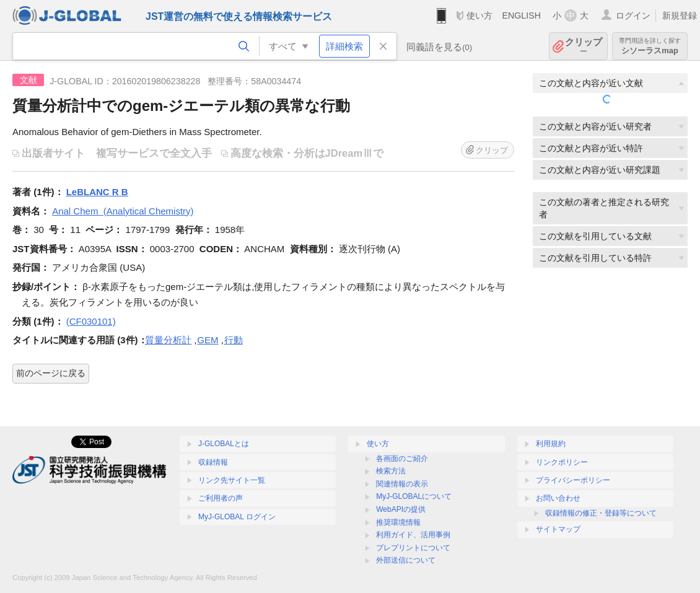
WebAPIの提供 (401, 509)
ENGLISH (521, 15)
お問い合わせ (558, 498)
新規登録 (680, 15)
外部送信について (406, 560)
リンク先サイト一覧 (232, 480)
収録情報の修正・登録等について (601, 513)
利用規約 (551, 444)
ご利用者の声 (221, 498)
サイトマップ (558, 529)
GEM (208, 340)
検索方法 (391, 471)
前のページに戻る (51, 373)
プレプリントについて (413, 548)
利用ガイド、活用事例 (413, 535)
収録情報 (213, 462)
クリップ (584, 46)
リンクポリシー (562, 462)
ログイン (633, 15)
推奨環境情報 (398, 522)
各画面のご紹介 (402, 459)
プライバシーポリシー (573, 480)
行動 (234, 340)
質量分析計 (168, 340)
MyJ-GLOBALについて (414, 496)
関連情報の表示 (402, 484)
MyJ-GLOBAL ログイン (237, 517)
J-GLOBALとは (224, 444)
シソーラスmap (650, 46)
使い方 (479, 15)
